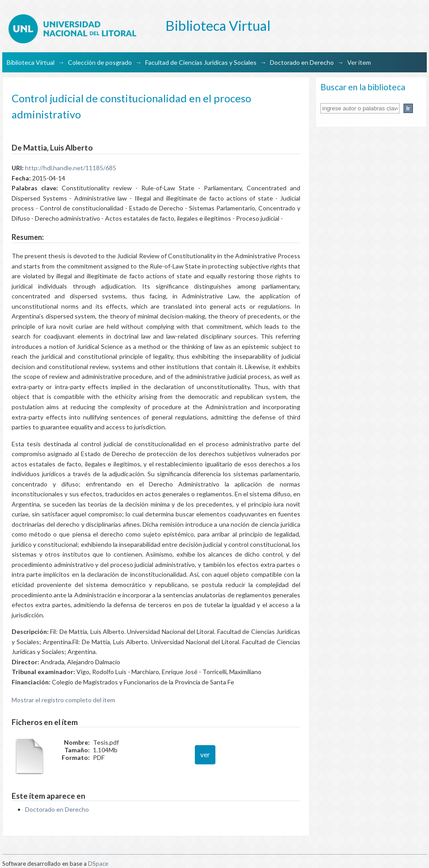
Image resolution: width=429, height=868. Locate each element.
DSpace (98, 864)
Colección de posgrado (100, 62)
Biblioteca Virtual (31, 62)
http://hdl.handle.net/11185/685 (71, 168)
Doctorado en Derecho (302, 62)
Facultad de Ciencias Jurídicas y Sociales (201, 62)
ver (205, 755)
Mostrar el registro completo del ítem (63, 700)
